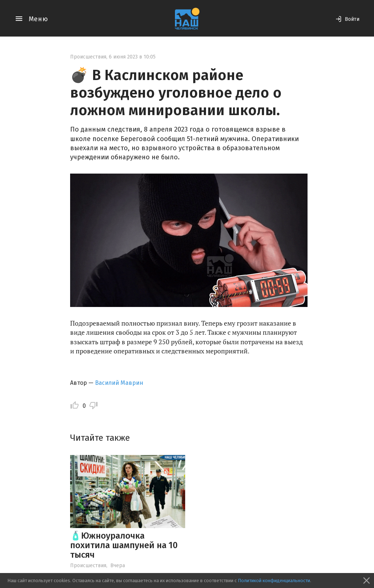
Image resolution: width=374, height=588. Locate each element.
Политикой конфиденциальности (274, 581)
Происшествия (88, 57)
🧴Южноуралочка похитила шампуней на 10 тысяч (124, 545)
